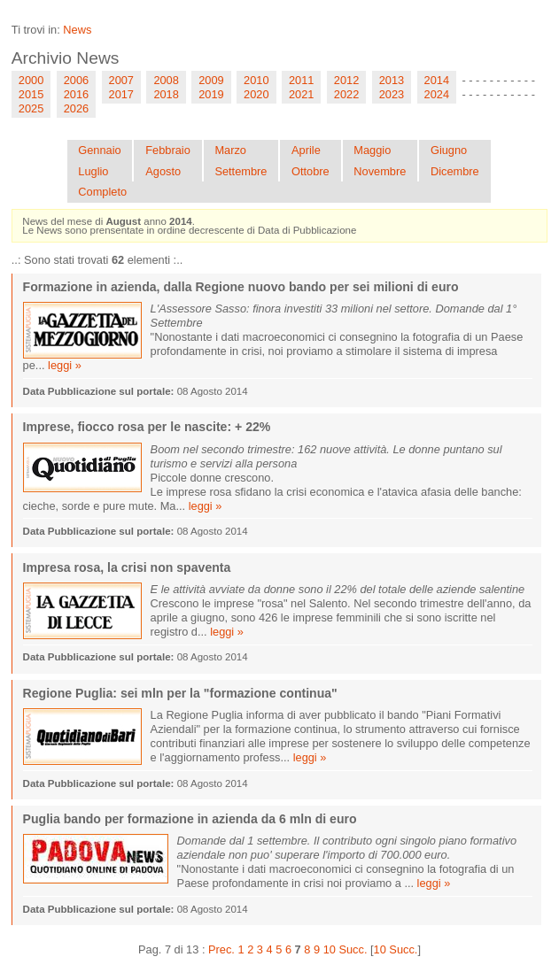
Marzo (230, 150)
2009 (211, 80)
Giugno (449, 150)
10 (330, 949)
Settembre (241, 171)
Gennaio (99, 150)
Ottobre (311, 171)
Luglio (93, 171)
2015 (31, 94)
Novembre (380, 171)
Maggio (372, 150)
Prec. (221, 949)
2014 (437, 80)
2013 (392, 80)
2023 (392, 94)
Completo (102, 192)
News (77, 30)
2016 (76, 94)
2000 (31, 80)
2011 (301, 80)
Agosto (163, 171)
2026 (76, 108)
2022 (346, 94)
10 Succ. (396, 949)
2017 (121, 94)
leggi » (65, 365)
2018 (166, 94)
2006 (76, 80)
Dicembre (455, 171)
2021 (301, 94)
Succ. (353, 949)
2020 (256, 94)
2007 (121, 80)
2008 (166, 80)
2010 (256, 80)
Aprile (306, 150)
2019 (211, 94)
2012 (346, 80)
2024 (437, 94)
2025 (31, 108)
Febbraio (168, 150)
